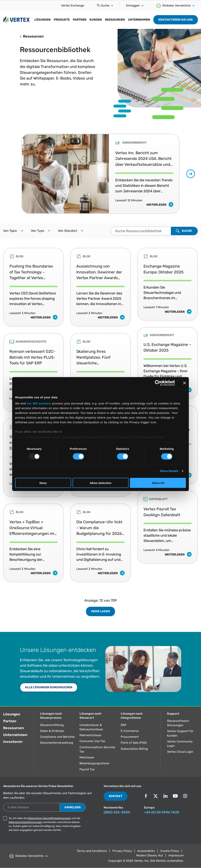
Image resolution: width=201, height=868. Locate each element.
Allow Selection (101, 483)
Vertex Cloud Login (180, 752)
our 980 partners (39, 403)
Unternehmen (139, 20)
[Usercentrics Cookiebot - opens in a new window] (158, 383)
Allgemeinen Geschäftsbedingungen (49, 818)
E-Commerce (130, 731)
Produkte (62, 20)
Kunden (96, 20)
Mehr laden (100, 611)
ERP (124, 725)
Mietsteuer (87, 757)
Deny (43, 483)
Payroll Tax (87, 769)
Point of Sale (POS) (134, 743)
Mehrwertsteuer (90, 735)
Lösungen (42, 20)
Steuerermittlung (52, 725)
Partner (80, 20)
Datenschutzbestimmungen (25, 822)
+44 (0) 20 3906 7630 (162, 812)
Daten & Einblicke (52, 731)
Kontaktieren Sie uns (176, 20)
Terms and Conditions (92, 851)
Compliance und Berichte (57, 737)
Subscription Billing (134, 749)
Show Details (169, 471)
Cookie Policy (170, 851)
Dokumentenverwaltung (57, 743)
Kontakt (116, 796)
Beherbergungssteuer (95, 763)
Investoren (13, 742)
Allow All (158, 483)
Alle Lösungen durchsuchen (49, 687)
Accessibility (146, 851)
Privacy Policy (122, 851)
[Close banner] (185, 383)
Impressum (176, 855)
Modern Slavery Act (150, 855)
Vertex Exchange (73, 5)
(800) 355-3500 (117, 812)
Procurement (130, 737)
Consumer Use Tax (92, 741)
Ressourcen (115, 20)
